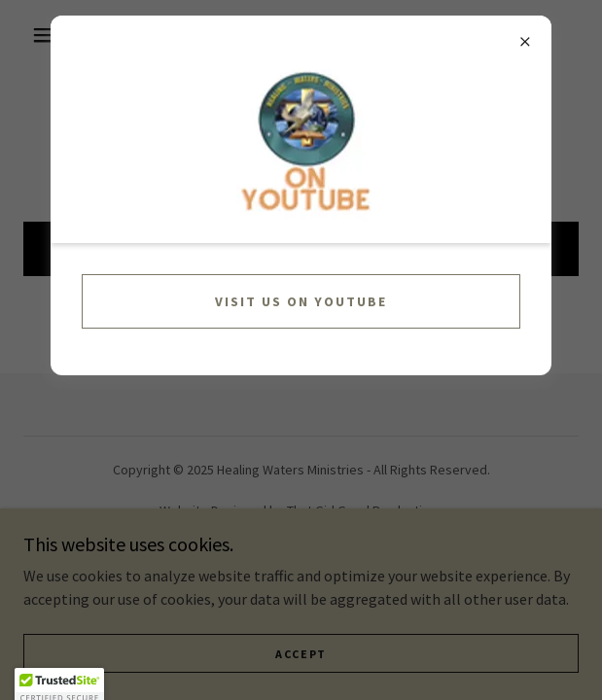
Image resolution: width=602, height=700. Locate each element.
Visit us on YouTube (301, 301)
